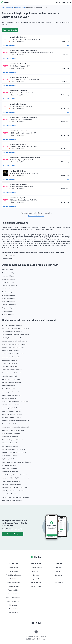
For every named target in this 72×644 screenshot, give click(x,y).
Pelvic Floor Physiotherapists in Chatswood (14, 453)
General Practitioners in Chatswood (12, 414)
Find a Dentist (13, 571)
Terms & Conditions (59, 579)
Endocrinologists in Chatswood (11, 405)
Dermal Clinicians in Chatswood (11, 389)
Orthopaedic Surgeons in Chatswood (12, 440)
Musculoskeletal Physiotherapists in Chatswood (15, 421)
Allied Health (36, 571)
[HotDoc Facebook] (33, 623)
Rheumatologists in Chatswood (11, 481)
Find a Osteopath (13, 594)
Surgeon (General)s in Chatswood (11, 494)
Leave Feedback (13, 613)
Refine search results (10, 30)
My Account (13, 605)
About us (59, 568)
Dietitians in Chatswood (9, 398)
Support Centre (36, 586)
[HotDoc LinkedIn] (36, 623)
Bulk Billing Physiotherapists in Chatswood (14, 338)
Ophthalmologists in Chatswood (11, 433)
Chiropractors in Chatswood (10, 367)
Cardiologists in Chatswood (10, 363)
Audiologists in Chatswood (9, 360)
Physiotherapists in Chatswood (11, 459)
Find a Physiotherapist (13, 575)
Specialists (36, 579)
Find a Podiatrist (13, 579)
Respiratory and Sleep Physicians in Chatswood (15, 478)
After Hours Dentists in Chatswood (12, 325)
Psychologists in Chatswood (10, 472)
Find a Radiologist (13, 601)
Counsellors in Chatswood (9, 376)
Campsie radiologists (8, 311)
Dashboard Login (36, 583)
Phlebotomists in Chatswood (10, 456)
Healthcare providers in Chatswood (12, 500)
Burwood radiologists (8, 276)
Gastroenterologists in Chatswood (11, 411)
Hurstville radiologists (8, 314)
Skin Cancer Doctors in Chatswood (12, 484)
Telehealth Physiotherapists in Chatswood (14, 344)
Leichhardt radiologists (8, 279)
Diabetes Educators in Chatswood (11, 395)
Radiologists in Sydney (8, 256)
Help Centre (13, 609)
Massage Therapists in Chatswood (11, 418)
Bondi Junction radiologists (10, 286)
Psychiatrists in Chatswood (9, 469)
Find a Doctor (13, 568)
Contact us (59, 575)
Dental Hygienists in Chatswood (11, 379)
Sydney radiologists (7, 270)
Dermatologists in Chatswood (10, 392)
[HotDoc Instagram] (39, 623)
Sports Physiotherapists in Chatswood (13, 491)
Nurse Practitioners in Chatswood (11, 424)
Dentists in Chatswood (8, 386)
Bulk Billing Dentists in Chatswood (12, 332)
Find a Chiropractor (13, 583)
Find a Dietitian (13, 590)
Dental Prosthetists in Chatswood (11, 383)
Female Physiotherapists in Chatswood (13, 354)
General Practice (36, 568)
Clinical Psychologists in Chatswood (12, 370)
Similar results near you (36, 216)
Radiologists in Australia (8, 8)
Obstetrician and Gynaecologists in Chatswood (15, 427)
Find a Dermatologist (13, 598)
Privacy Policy (59, 583)
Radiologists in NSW (20, 8)
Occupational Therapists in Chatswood (13, 430)
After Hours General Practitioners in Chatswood (16, 328)
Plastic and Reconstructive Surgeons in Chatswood (16, 462)
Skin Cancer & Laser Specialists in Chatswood (15, 488)
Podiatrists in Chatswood (9, 465)
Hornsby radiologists (8, 292)
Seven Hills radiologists (8, 302)
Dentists (36, 575)
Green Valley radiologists (9, 305)
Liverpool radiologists (8, 308)
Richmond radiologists (8, 282)
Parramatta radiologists (8, 298)
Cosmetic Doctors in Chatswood (11, 373)
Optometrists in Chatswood (10, 437)
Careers (59, 571)
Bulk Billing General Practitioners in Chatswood (15, 335)
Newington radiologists (8, 295)
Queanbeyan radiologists (9, 273)
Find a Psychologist (13, 586)
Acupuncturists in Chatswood (10, 357)
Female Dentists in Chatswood (10, 351)
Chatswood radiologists (8, 289)
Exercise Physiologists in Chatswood (12, 408)
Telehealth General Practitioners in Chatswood (15, 341)
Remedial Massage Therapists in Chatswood (14, 475)
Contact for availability (36, 45)
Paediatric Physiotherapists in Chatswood (14, 449)
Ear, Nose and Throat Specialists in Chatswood (15, 402)
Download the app (13, 534)
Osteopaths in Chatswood (9, 443)
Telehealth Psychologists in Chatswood (13, 347)
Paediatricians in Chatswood (10, 446)
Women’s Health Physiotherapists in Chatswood (16, 497)
